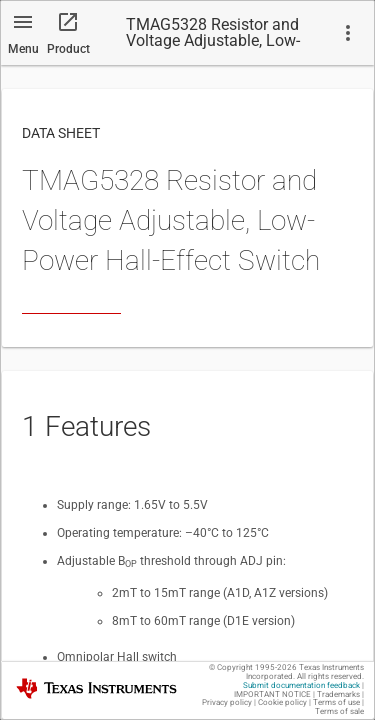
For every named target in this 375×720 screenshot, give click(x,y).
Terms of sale (339, 711)
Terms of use (336, 702)
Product (68, 49)
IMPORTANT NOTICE (272, 694)
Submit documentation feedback (301, 685)
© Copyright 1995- (253, 667)
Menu (23, 49)
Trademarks (338, 694)
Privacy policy (227, 702)
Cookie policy (282, 702)
